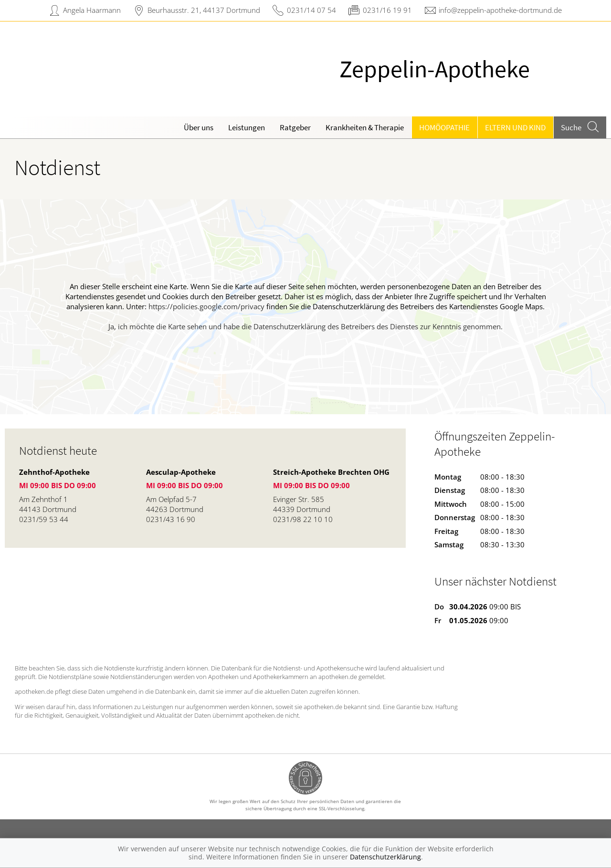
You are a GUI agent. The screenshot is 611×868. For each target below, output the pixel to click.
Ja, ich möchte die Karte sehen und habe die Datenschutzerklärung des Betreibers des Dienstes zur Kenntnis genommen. (305, 326)
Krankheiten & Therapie (365, 127)
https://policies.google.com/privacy (206, 306)
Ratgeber (295, 127)
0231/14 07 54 (311, 10)
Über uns (199, 127)
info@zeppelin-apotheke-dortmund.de (500, 10)
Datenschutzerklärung (385, 857)
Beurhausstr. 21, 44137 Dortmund (204, 10)
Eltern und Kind (515, 127)
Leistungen (247, 127)
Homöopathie (444, 127)
